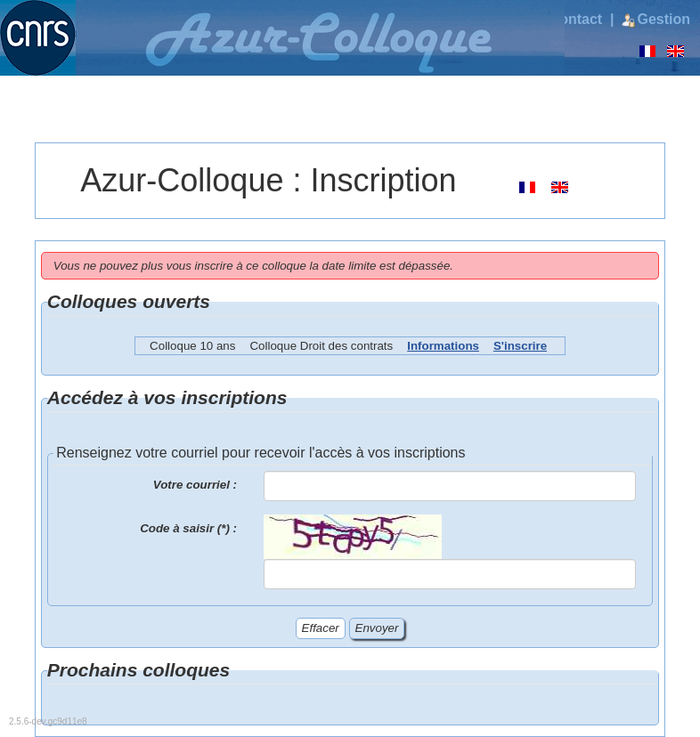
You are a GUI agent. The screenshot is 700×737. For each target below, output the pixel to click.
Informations (443, 346)
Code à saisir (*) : (188, 528)
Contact (570, 19)
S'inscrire (520, 346)
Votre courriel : (195, 485)
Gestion (656, 19)
